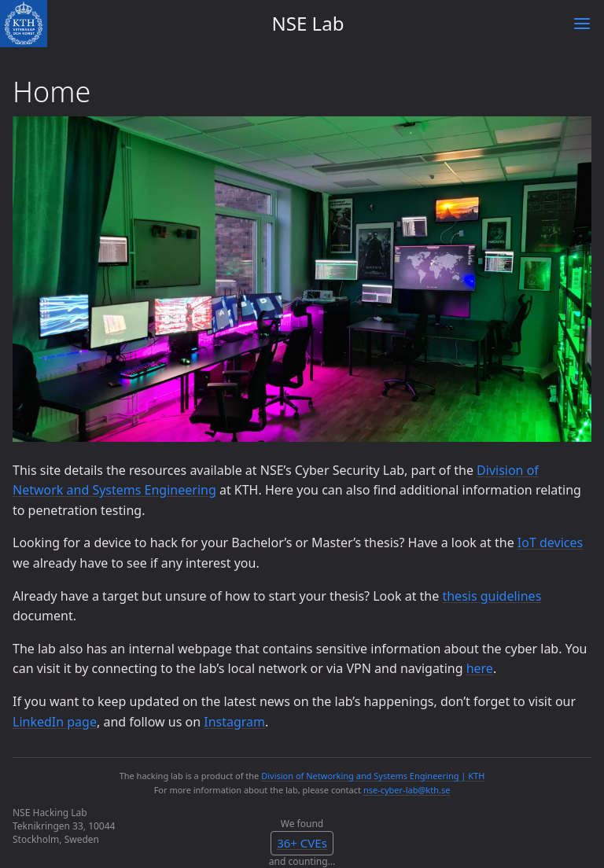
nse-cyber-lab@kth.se (407, 790)
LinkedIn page (55, 722)
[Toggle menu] (582, 24)
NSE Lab (308, 23)
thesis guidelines (492, 596)
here (480, 668)
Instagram (234, 722)
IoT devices (550, 542)
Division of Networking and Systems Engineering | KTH (373, 776)
